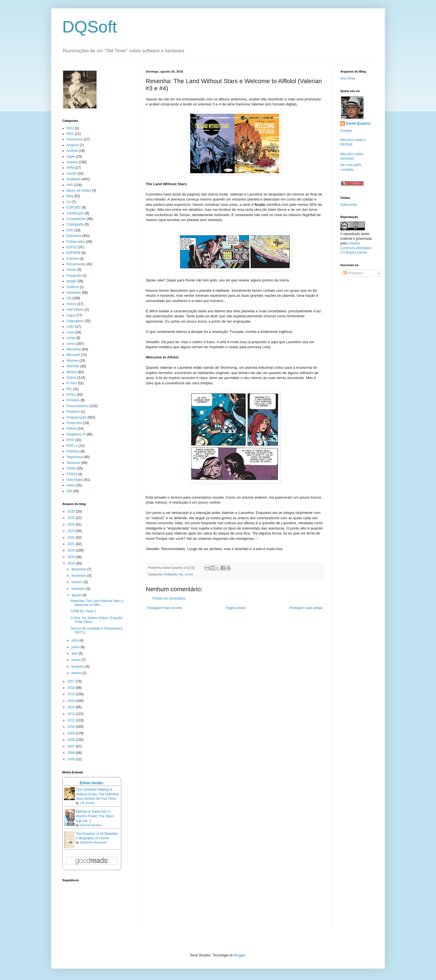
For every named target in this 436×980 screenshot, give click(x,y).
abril (75, 654)
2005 (72, 759)
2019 (72, 557)
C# (69, 202)
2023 (72, 531)
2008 (72, 740)
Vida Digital (75, 480)
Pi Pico (72, 383)
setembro (79, 589)
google (71, 281)
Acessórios (75, 139)
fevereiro (78, 667)
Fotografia (74, 276)
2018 (72, 563)
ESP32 (72, 247)
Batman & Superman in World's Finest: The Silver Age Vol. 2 (95, 816)
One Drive (348, 78)
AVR (70, 185)
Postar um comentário (169, 598)
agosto (77, 595)
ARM (70, 168)
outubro (78, 582)
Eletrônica (74, 236)
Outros (71, 378)
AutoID (72, 174)
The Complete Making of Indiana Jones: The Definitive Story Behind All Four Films (97, 794)
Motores (72, 361)
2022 (72, 538)
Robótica (73, 451)
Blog (70, 196)
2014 (72, 701)
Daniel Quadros (358, 123)
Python (72, 429)
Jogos (71, 315)
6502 (70, 128)
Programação (76, 417)
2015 (72, 694)
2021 (72, 544)
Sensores (74, 463)
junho (76, 647)
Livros (189, 574)
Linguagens (75, 321)
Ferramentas (76, 264)
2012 (72, 714)
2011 (72, 720)
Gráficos (73, 287)
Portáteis (73, 400)
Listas (71, 338)
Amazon (73, 145)
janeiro (77, 673)
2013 (72, 707)
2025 (72, 518)
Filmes (71, 270)
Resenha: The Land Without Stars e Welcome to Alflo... (97, 603)
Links (70, 326)
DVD (70, 230)
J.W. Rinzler (87, 803)
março (77, 660)
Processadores (78, 406)
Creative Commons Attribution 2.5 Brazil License (356, 248)
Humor (71, 304)
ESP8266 (74, 253)
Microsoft (73, 355)
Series (71, 468)
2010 (72, 727)
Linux (70, 332)
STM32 (72, 474)
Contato (346, 131)
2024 (72, 524)
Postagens (353, 273)
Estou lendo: (92, 783)
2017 (72, 681)
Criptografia (75, 224)
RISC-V (72, 446)
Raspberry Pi (76, 434)
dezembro (79, 569)
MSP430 (73, 366)
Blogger (240, 955)
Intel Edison (75, 310)
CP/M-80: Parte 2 (84, 611)
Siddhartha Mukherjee (93, 842)
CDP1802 (74, 207)
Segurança (75, 457)
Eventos (72, 259)
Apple (71, 157)
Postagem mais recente (165, 608)
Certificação (75, 213)
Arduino (72, 162)
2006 (72, 753)
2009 (72, 733)
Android (72, 151)
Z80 (69, 491)
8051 (70, 134)
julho (75, 640)
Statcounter (349, 205)
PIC (69, 389)
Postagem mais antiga (306, 608)
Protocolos (74, 423)
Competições (76, 219)
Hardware (74, 293)
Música (72, 372)
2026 (72, 511)
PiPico (71, 395)
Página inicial (236, 608)
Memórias (74, 349)
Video (71, 485)
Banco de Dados (79, 190)
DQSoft (90, 27)
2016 (72, 688)
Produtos (73, 412)
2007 (72, 746)
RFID (70, 440)
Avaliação (171, 574)
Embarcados (76, 242)
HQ (181, 574)
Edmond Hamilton (91, 825)
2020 (72, 550)
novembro (79, 576)
